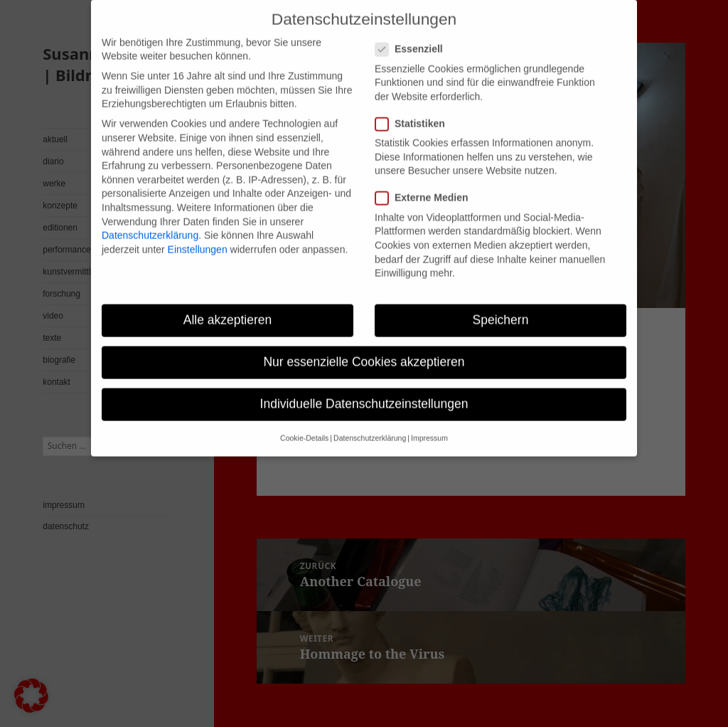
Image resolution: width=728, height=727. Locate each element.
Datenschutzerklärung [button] (370, 425)
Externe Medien (426, 185)
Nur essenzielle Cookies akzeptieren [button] (364, 349)
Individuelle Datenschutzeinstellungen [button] (364, 391)
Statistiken (414, 111)
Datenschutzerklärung (150, 222)
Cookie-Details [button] (304, 425)
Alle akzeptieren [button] (228, 307)
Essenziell (413, 37)
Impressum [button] (429, 425)
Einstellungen (198, 236)
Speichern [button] (501, 307)
